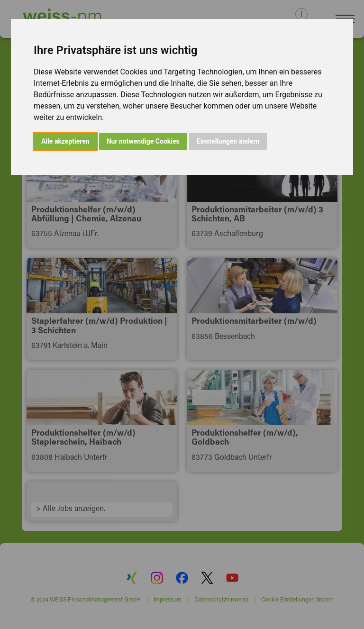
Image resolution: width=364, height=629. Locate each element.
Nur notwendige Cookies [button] (143, 141)
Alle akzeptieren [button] (65, 141)
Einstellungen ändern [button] (228, 141)
